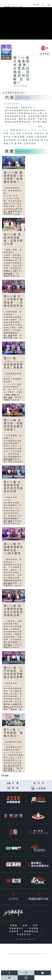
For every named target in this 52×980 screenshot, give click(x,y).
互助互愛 (28, 134)
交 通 (16, 783)
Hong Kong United (35, 130)
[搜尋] (43, 4)
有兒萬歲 (23, 140)
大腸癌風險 (41, 137)
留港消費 (34, 140)
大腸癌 (30, 137)
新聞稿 (14, 926)
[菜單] (49, 4)
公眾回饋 (41, 789)
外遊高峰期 (19, 137)
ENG (35, 5)
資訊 (19, 134)
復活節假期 (10, 140)
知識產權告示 (17, 929)
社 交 (41, 783)
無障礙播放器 (32, 931)
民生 (13, 134)
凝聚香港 (16, 130)
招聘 (26, 926)
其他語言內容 (24, 934)
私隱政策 (15, 931)
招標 (36, 926)
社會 (6, 134)
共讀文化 (39, 134)
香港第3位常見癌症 (25, 144)
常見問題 (34, 929)
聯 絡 (16, 788)
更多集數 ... (6, 776)
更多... (42, 127)
